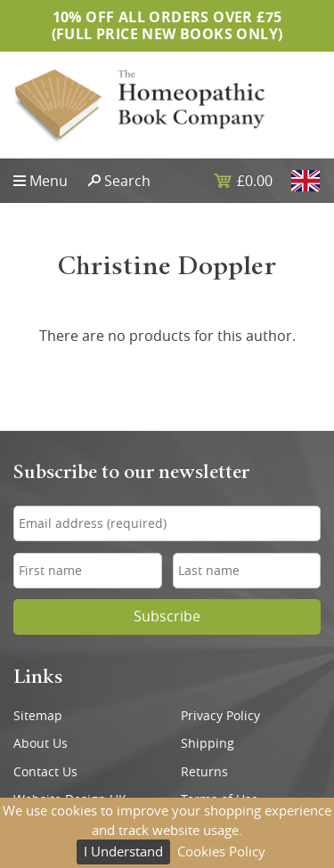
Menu (49, 181)
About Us (41, 743)
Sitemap (38, 716)
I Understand (123, 851)
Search (127, 181)
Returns (204, 772)
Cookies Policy (221, 851)
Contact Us (45, 772)
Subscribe (167, 617)
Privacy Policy (220, 716)
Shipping (208, 743)
